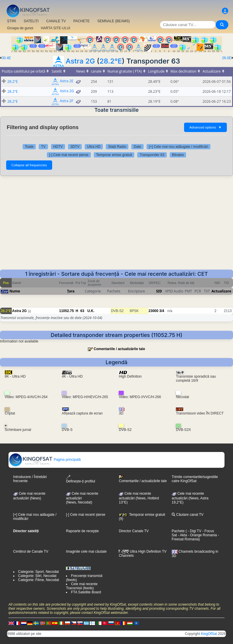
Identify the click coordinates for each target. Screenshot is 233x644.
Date (137, 147)
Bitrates (178, 155)
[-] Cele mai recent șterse (69, 155)
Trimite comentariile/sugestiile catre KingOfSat (195, 479)
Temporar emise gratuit (114, 155)
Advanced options (205, 127)
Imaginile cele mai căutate (86, 551)
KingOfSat (209, 634)
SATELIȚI (31, 21)
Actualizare (221, 291)
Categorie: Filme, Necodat (39, 580)
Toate (29, 147)
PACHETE (81, 21)
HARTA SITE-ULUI (55, 28)
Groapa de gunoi (20, 28)
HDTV (58, 147)
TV (43, 147)
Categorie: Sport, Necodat (39, 572)
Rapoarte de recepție (82, 531)
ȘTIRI (12, 21)
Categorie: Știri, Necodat (37, 576)
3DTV (75, 147)
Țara (71, 291)
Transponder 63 (152, 155)
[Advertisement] (116, 226)
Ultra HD (94, 147)
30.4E (6, 58)
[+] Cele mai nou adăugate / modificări (178, 147)
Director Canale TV (134, 531)
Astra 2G (80, 61)
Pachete (178, 531)
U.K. (91, 311)
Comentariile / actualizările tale (119, 349)
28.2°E (111, 61)
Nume (15, 291)
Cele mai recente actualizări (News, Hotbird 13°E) (139, 498)
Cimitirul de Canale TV (31, 551)
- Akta (182, 535)
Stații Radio (117, 147)
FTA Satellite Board (86, 592)
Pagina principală (45, 460)
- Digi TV (195, 531)
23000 (153, 311)
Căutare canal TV (188, 515)
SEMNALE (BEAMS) (114, 21)
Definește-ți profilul (80, 479)
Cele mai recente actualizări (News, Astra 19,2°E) (190, 498)
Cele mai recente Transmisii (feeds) (82, 586)
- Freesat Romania (195, 537)
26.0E (227, 58)
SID (159, 291)
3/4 (162, 311)
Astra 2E (67, 81)
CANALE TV (56, 21)
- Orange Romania (202, 535)
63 (82, 311)
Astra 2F (66, 101)
